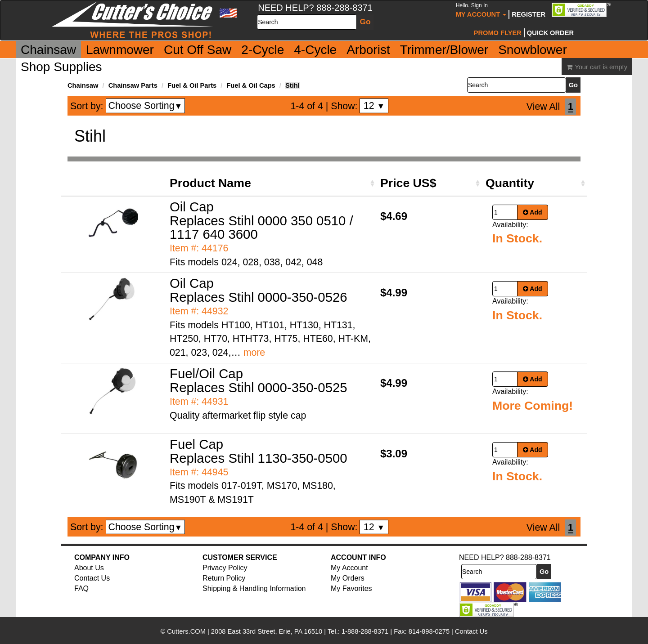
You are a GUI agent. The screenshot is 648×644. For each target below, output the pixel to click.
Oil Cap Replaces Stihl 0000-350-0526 (259, 290)
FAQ (81, 588)
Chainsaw (48, 50)
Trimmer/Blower (444, 50)
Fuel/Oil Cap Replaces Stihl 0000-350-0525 (259, 380)
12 (374, 106)
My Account (481, 10)
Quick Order (550, 33)
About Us (89, 568)
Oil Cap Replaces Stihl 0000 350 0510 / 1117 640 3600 (261, 221)
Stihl (292, 85)
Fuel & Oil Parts (192, 85)
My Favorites (351, 588)
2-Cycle (263, 50)
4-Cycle (315, 50)
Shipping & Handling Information (254, 588)
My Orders (348, 578)
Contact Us (92, 578)
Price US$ (408, 183)
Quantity (510, 183)
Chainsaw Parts (133, 85)
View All (543, 107)
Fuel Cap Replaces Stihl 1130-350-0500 (259, 451)
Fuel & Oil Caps (251, 85)
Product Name (210, 183)
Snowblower (533, 50)
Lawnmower (120, 50)
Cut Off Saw (198, 50)
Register (529, 14)
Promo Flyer (498, 33)
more (254, 353)
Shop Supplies (61, 67)
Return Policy (224, 578)
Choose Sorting (146, 106)
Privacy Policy (225, 568)
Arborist (368, 50)
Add (533, 212)
